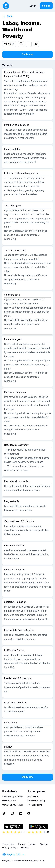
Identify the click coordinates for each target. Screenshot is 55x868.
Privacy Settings (10, 848)
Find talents (33, 797)
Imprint (32, 844)
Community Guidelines (13, 805)
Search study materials (13, 797)
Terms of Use (8, 844)
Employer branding (36, 801)
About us (44, 844)
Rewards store (9, 801)
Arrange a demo (35, 805)
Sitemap (25, 848)
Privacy (22, 844)
